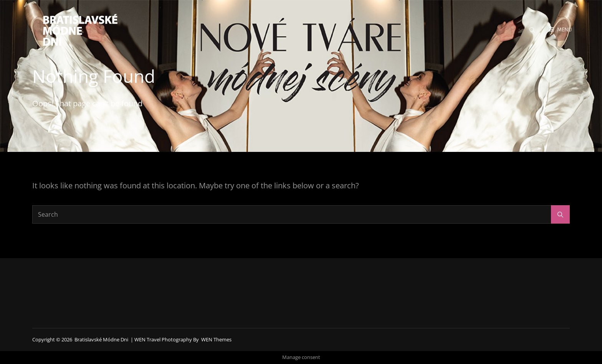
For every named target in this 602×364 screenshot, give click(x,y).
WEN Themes (216, 339)
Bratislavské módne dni (101, 339)
